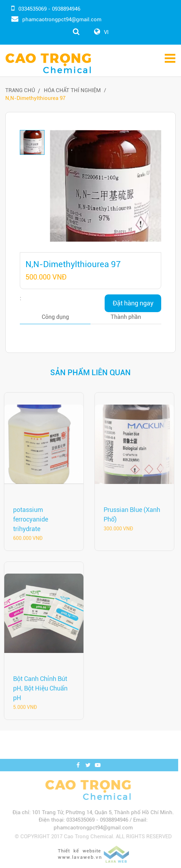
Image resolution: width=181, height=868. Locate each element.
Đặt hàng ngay (133, 303)
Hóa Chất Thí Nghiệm (72, 90)
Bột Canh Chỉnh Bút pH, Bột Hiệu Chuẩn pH (39, 688)
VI (106, 32)
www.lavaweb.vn (81, 848)
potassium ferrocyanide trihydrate (29, 519)
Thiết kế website (81, 841)
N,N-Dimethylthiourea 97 (35, 98)
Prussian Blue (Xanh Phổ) (130, 514)
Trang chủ (20, 90)
